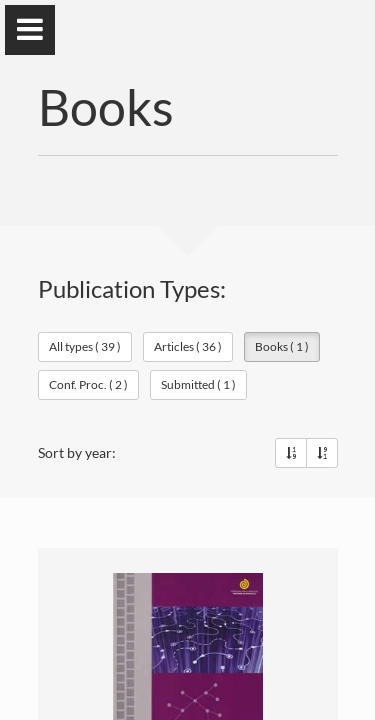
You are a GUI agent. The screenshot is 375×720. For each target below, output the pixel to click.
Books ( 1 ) (282, 346)
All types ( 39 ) (85, 346)
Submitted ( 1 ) (198, 384)
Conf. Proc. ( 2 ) (88, 384)
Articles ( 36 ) (188, 346)
